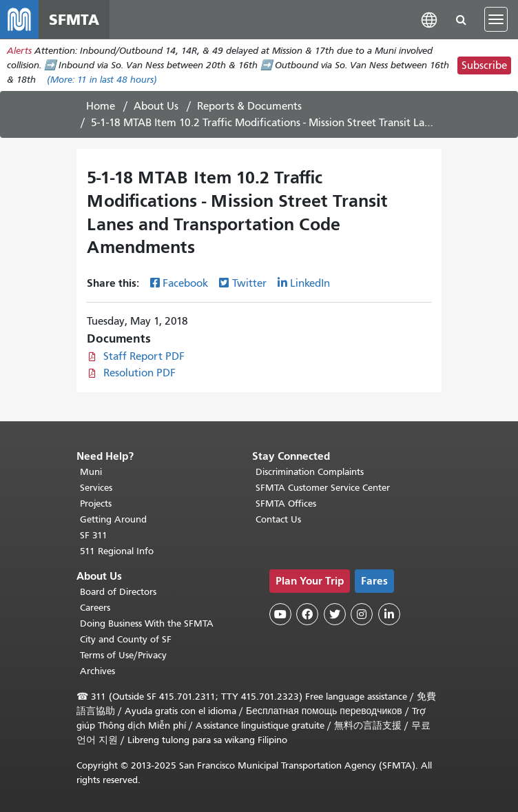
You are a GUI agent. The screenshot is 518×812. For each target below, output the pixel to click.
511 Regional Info (117, 551)
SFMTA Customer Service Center (323, 488)
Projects (96, 504)
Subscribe (484, 65)
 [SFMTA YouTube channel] (280, 614)
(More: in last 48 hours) (102, 80)
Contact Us (278, 519)
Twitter (249, 283)
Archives (97, 671)
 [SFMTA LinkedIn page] (389, 614)
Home (101, 106)
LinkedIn (310, 283)
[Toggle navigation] (496, 19)
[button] (429, 19)
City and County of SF (126, 639)
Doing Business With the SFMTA (147, 623)
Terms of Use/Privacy (123, 655)
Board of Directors (118, 592)
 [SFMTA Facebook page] (307, 614)
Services (96, 488)
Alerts (19, 51)
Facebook (185, 283)
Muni (91, 472)
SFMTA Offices (286, 504)
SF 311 (94, 535)
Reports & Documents (249, 106)
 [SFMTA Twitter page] (335, 614)
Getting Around (113, 519)
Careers (95, 608)
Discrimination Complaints (310, 472)
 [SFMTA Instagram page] (362, 614)
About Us (156, 106)
